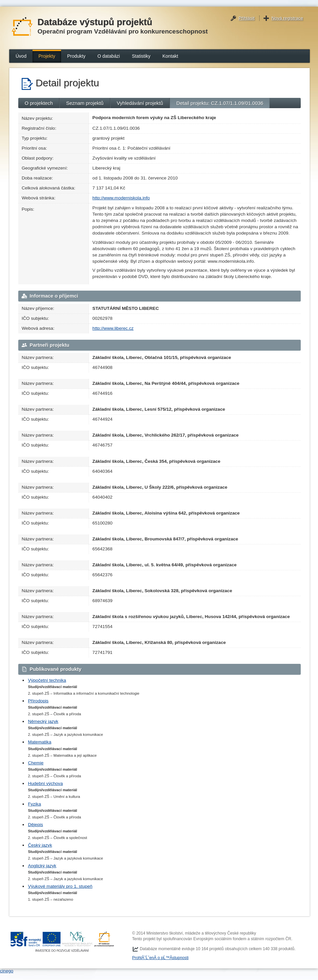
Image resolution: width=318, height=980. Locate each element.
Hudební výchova (45, 783)
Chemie (36, 763)
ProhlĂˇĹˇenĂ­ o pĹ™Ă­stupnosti (160, 958)
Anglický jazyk (42, 866)
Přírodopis (38, 701)
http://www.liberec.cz (113, 328)
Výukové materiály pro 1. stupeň (60, 886)
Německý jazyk (43, 721)
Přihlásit (247, 18)
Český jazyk (40, 845)
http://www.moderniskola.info (121, 198)
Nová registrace (287, 18)
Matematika (40, 742)
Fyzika (34, 804)
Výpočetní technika (47, 680)
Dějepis (35, 825)
